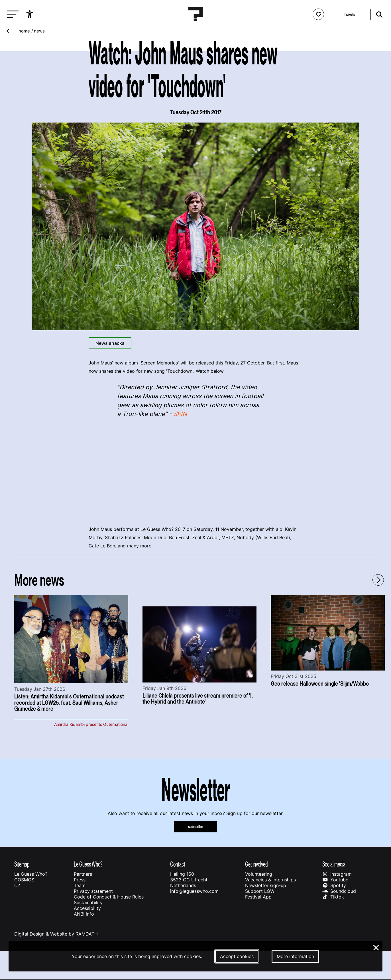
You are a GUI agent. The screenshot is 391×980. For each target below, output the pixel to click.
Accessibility (87, 908)
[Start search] (378, 15)
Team (80, 885)
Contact (178, 864)
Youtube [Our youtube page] (335, 880)
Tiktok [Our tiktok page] (333, 897)
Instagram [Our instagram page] (337, 874)
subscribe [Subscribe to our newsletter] (196, 827)
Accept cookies (237, 956)
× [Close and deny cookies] (376, 947)
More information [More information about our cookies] (295, 956)
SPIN (180, 414)
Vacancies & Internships (270, 880)
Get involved (256, 864)
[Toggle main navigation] (11, 14)
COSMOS (24, 880)
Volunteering (259, 874)
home (24, 31)
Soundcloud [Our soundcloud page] (339, 891)
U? (17, 885)
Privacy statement (93, 891)
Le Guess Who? (31, 874)
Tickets (350, 14)
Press (80, 880)
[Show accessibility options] (30, 14)
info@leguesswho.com (194, 891)
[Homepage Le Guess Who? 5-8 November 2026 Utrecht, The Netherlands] (195, 14)
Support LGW (260, 891)
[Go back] (11, 31)
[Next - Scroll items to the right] (378, 580)
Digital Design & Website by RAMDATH (56, 934)
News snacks (110, 343)
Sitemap (22, 864)
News (39, 31)
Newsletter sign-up (266, 885)
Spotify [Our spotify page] (334, 885)
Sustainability (88, 902)
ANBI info (84, 914)
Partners (83, 874)
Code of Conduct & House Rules (109, 897)
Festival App (258, 897)
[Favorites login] (318, 14)
